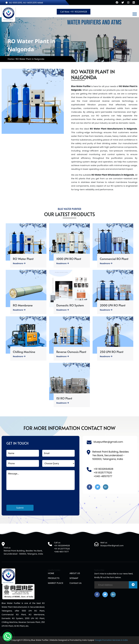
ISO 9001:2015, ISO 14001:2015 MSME (24, 3)
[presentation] (27, 499)
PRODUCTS (54, 578)
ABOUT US (75, 573)
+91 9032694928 (103, 469)
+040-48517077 (103, 476)
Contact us (75, 583)
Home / (12, 59)
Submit (20, 508)
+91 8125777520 (103, 473)
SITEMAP (74, 578)
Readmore (19, 263)
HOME (51, 573)
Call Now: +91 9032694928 (74, 12)
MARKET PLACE (56, 583)
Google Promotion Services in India (111, 640)
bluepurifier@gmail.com (108, 442)
